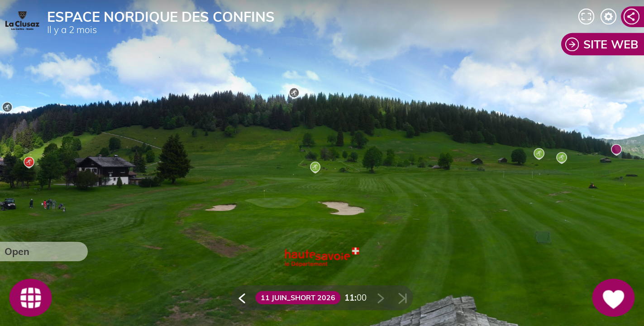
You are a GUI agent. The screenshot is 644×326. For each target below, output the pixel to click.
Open (17, 251)
